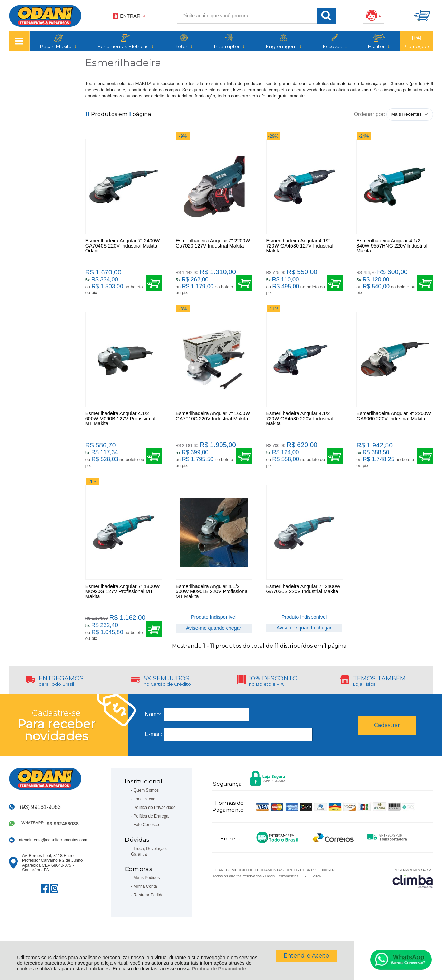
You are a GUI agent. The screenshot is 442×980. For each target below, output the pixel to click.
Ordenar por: (370, 114)
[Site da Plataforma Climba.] (413, 901)
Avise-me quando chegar (214, 646)
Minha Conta (145, 909)
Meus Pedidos (147, 901)
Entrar (130, 16)
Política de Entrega (151, 839)
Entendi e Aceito (306, 956)
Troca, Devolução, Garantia (149, 874)
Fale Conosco (146, 848)
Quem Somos (146, 813)
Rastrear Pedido (149, 918)
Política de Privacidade (219, 969)
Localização (145, 822)
